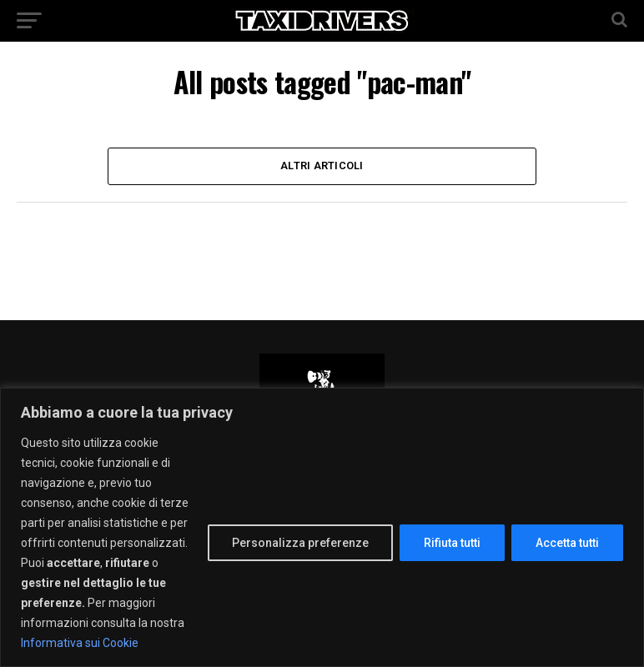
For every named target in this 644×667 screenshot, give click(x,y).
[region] (322, 527)
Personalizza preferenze (300, 543)
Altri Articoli (322, 165)
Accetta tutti (567, 543)
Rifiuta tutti (452, 543)
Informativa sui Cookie (80, 643)
